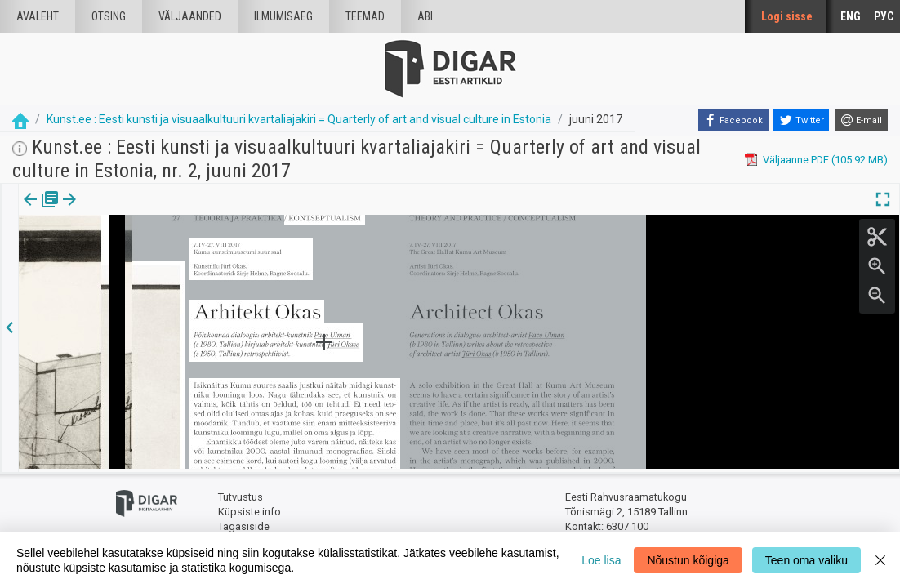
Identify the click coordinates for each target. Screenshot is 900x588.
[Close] (880, 560)
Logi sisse (787, 16)
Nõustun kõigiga (688, 560)
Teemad (365, 16)
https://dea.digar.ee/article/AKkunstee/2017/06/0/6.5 (145, 256)
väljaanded (190, 16)
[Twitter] (801, 120)
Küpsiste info (250, 508)
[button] (140, 211)
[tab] (41, 211)
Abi (425, 16)
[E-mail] (861, 120)
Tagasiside (244, 523)
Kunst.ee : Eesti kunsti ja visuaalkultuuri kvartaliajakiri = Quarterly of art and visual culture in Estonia (299, 119)
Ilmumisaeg (283, 16)
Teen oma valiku (806, 560)
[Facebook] (733, 120)
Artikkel (114, 211)
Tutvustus (241, 494)
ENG (851, 16)
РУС (884, 16)
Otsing (109, 16)
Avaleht (38, 16)
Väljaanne (41, 211)
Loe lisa (601, 560)
